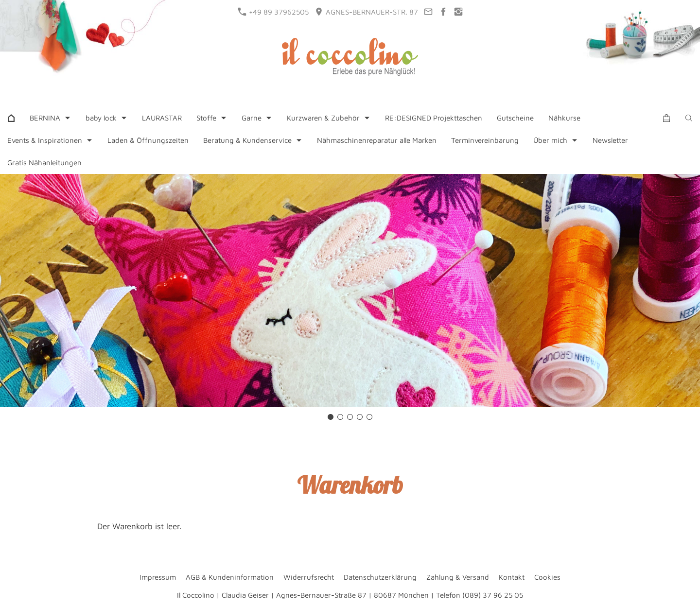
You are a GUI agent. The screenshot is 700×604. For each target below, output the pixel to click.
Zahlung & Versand (458, 577)
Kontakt (512, 577)
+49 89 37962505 (273, 12)
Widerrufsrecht (309, 577)
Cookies (547, 577)
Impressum (158, 577)
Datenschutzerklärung (380, 577)
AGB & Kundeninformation (230, 577)
